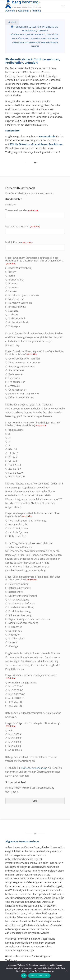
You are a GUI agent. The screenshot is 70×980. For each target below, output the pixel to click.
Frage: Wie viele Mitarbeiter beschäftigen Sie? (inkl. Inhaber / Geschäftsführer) (33, 424)
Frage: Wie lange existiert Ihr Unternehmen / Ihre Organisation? (32, 515)
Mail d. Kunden (19, 242)
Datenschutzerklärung (35, 768)
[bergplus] (29, 6)
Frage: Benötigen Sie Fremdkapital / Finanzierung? (33, 725)
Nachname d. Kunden (23, 226)
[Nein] (66, 971)
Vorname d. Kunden (22, 210)
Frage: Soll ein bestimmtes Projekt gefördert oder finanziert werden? (33, 578)
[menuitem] (63, 6)
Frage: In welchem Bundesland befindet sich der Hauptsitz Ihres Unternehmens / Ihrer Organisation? (34, 261)
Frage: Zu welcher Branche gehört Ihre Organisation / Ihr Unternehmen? (35, 353)
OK (24, 976)
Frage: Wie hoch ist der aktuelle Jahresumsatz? (31, 677)
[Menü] (63, 6)
